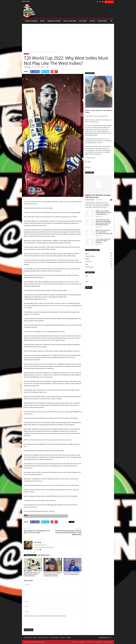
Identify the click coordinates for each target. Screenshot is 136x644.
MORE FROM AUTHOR (43, 555)
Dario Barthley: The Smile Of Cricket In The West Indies (72, 573)
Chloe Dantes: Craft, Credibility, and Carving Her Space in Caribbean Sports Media (53, 574)
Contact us (75, 642)
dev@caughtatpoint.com (105, 638)
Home (25, 52)
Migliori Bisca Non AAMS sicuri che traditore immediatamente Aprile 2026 (104, 232)
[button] (111, 21)
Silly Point (83, 21)
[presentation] (38, 623)
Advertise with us (108, 642)
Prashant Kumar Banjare (58, 306)
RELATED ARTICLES (30, 555)
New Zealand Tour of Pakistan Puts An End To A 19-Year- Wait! (37, 532)
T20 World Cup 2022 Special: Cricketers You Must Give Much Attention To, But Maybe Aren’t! (68, 533)
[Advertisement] (68, 36)
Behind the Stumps (43, 638)
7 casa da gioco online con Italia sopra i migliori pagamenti (103, 241)
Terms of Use (90, 642)
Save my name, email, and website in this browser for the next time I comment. (46, 616)
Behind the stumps (54, 21)
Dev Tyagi (28, 67)
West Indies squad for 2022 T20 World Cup (57, 517)
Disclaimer (82, 642)
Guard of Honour (31, 21)
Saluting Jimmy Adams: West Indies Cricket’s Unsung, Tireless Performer (32, 574)
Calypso (92, 21)
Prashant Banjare (90, 200)
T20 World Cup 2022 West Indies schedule (58, 515)
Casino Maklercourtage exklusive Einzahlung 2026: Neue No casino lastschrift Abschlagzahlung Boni (103, 222)
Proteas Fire (102, 21)
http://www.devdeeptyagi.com (41, 545)
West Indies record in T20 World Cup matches (35, 517)
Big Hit (43, 21)
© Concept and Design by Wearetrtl (33, 642)
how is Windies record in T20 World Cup (38, 515)
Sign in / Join (26, 1)
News (87, 264)
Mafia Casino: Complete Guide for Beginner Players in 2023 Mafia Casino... (103, 213)
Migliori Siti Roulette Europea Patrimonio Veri (98, 196)
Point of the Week (70, 21)
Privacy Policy (99, 642)
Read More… (88, 167)
